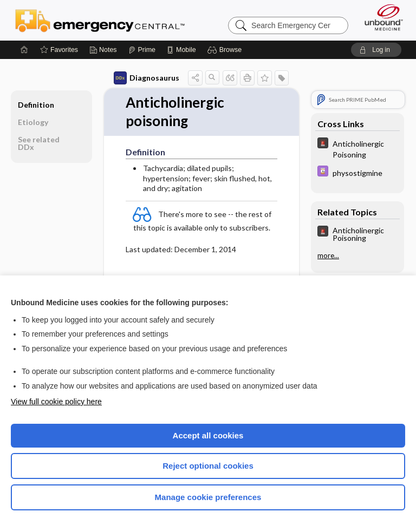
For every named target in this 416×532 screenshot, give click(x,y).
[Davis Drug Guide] (357, 172)
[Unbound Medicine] (380, 17)
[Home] (24, 50)
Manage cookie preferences (208, 497)
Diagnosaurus (147, 78)
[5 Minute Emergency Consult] (357, 148)
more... (328, 255)
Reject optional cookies (208, 466)
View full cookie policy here (56, 402)
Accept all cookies (208, 435)
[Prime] (142, 50)
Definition (36, 105)
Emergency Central (100, 20)
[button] (226, 50)
